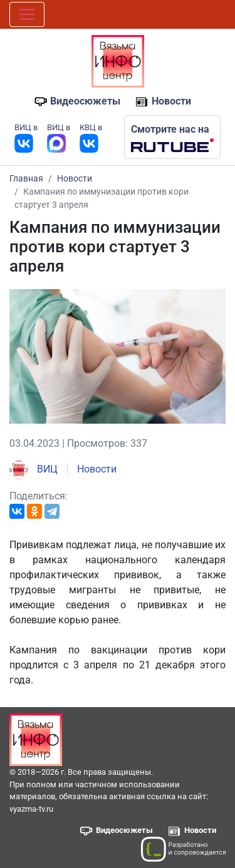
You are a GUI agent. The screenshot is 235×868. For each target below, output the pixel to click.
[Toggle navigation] (27, 14)
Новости (171, 101)
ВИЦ (34, 469)
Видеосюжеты (85, 101)
